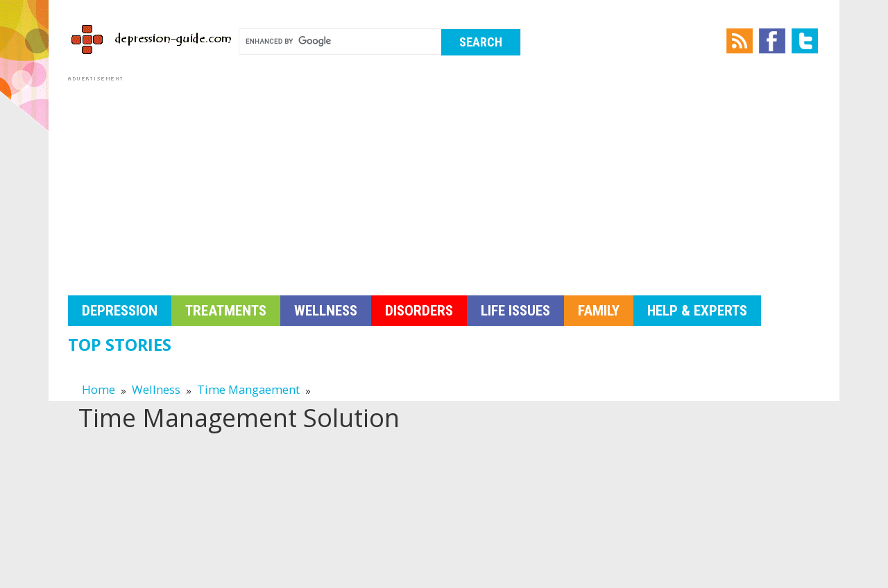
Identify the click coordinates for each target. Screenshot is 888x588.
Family (599, 311)
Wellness (326, 311)
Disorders (419, 311)
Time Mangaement (248, 389)
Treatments (226, 311)
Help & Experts (697, 311)
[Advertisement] (444, 182)
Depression (120, 311)
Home (99, 389)
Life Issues (515, 311)
